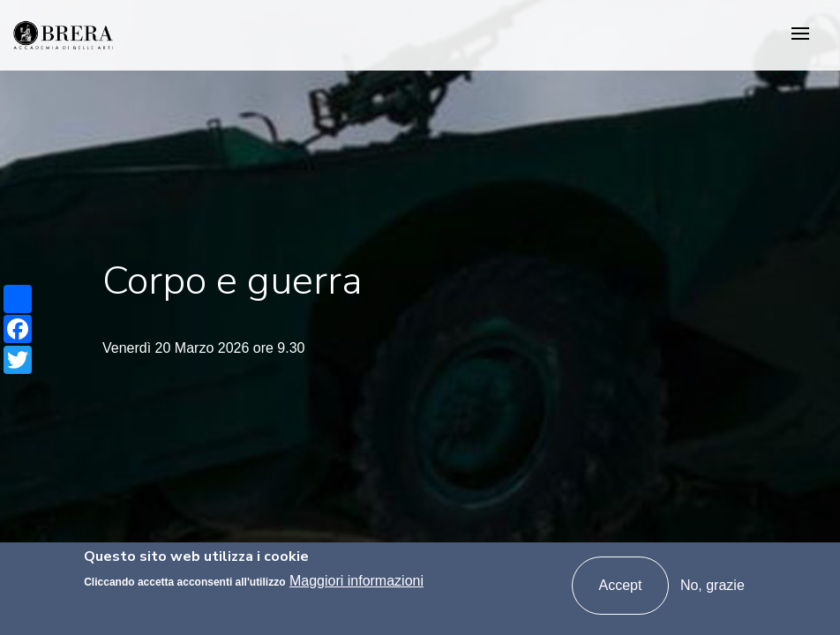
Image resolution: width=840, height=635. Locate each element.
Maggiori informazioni (356, 583)
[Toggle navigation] (800, 35)
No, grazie (712, 586)
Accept (621, 586)
